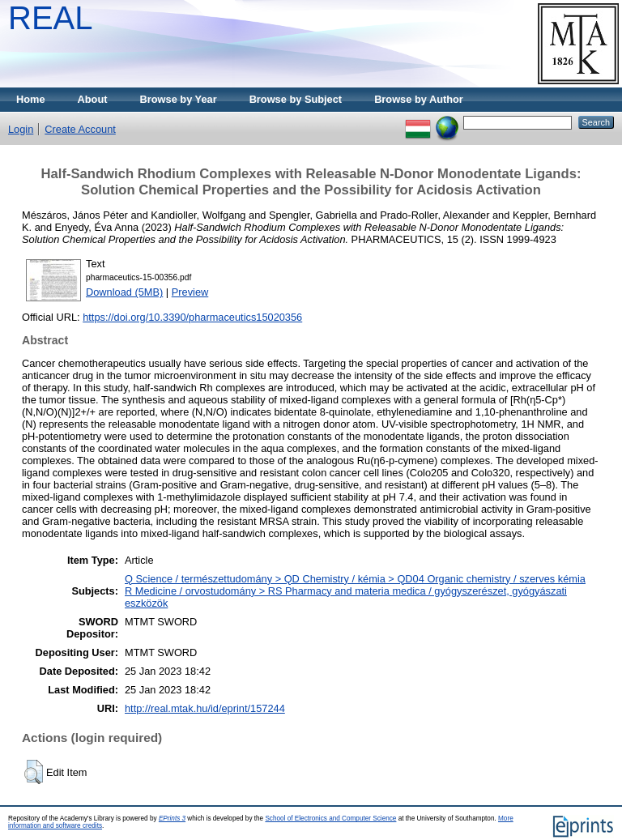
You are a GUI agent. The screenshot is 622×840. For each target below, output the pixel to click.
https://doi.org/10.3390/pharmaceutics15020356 (192, 317)
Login (21, 129)
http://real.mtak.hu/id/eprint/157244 (205, 708)
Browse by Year (179, 99)
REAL (51, 18)
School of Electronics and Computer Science (330, 819)
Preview (190, 292)
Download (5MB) (124, 292)
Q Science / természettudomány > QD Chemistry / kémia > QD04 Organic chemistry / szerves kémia (355, 579)
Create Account (80, 129)
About (93, 99)
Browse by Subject (296, 99)
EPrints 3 (172, 819)
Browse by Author (419, 99)
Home (31, 99)
